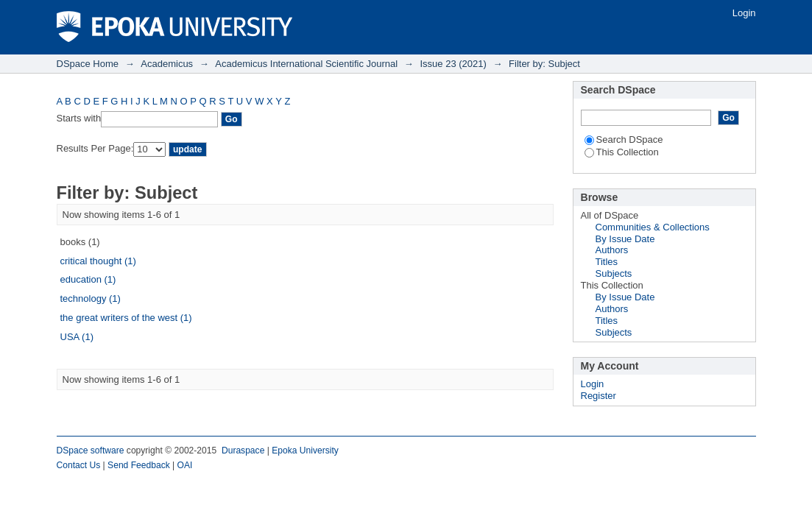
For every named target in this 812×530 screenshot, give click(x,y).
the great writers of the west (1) (126, 318)
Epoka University (305, 451)
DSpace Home (88, 64)
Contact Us (79, 465)
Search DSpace (624, 139)
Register (599, 396)
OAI (185, 465)
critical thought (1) (98, 261)
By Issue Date (625, 239)
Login (744, 13)
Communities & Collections (653, 227)
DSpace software (91, 451)
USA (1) (77, 337)
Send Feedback (139, 465)
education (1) (88, 279)
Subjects (614, 273)
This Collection (622, 152)
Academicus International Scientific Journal (306, 64)
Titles (607, 262)
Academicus (167, 64)
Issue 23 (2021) (453, 64)
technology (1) (91, 298)
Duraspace (243, 451)
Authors (612, 250)
